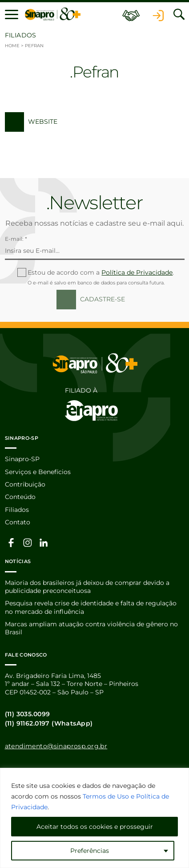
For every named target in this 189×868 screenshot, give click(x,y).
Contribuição (25, 484)
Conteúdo (20, 497)
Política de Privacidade (137, 272)
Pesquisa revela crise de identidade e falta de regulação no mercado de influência (91, 607)
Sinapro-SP (22, 459)
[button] (12, 14)
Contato (18, 522)
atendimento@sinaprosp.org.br (56, 746)
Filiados (17, 510)
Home (12, 46)
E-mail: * (16, 239)
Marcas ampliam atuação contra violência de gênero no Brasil (91, 628)
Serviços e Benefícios (38, 472)
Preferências (90, 851)
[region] (94, 818)
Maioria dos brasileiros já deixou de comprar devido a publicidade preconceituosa (87, 587)
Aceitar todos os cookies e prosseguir (95, 827)
